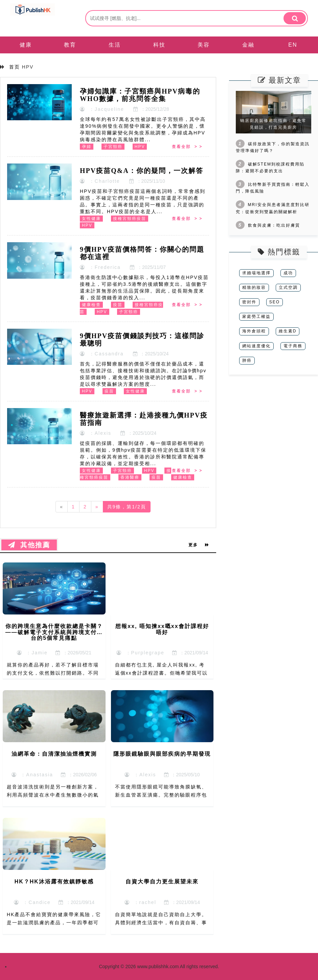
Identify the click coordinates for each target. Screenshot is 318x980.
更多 (199, 545)
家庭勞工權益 (256, 317)
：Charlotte (100, 181)
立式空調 (288, 287)
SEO (275, 302)
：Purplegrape (140, 653)
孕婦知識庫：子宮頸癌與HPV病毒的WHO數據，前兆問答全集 (140, 95)
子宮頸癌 (113, 147)
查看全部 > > (187, 147)
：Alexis (96, 433)
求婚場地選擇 (256, 273)
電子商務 (293, 346)
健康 (26, 45)
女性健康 (91, 219)
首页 (15, 67)
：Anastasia (32, 775)
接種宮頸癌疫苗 (130, 219)
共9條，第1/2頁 (127, 507)
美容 (204, 45)
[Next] (97, 507)
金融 (248, 45)
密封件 (249, 302)
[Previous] (62, 507)
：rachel (140, 902)
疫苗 (118, 305)
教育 (70, 45)
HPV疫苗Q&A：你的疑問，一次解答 (142, 171)
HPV (140, 147)
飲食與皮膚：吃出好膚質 (274, 225)
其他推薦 (29, 545)
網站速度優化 (256, 346)
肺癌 (247, 360)
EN (293, 45)
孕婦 (87, 147)
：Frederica (100, 267)
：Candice (32, 902)
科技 (159, 45)
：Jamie (32, 653)
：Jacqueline (102, 109)
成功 (288, 273)
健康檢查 (91, 305)
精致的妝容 (254, 287)
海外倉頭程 (254, 331)
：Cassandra (102, 354)
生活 (115, 45)
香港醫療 (130, 477)
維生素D (288, 331)
